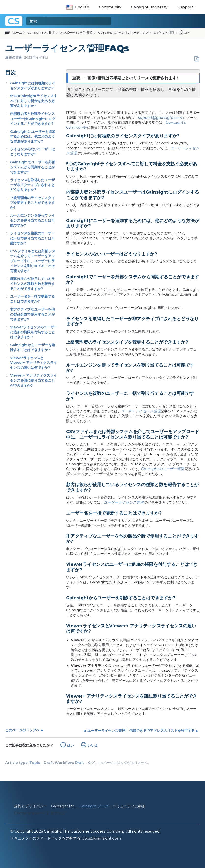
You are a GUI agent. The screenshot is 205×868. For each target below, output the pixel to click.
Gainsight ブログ (94, 806)
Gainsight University (149, 7)
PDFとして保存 (197, 59)
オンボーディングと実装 (76, 33)
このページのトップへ (22, 730)
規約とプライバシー (31, 806)
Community (110, 7)
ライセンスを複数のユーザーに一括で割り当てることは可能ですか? (32, 238)
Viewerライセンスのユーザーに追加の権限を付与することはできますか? (34, 332)
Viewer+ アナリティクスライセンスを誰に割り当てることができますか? (34, 380)
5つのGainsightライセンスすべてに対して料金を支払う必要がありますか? (34, 101)
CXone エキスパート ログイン (40, 813)
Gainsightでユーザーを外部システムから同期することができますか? (33, 167)
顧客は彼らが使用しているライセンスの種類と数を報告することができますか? (32, 284)
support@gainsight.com (160, 118)
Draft (79, 763)
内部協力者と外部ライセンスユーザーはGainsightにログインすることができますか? (33, 119)
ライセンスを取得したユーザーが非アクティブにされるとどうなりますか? (32, 185)
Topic (35, 763)
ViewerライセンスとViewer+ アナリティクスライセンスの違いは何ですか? (34, 363)
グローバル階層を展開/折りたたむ (10, 33)
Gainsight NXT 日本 (41, 33)
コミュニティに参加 (129, 806)
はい (70, 745)
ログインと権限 (164, 33)
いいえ (93, 745)
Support (185, 7)
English (78, 7)
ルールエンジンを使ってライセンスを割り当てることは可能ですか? (32, 220)
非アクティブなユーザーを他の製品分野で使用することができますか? (32, 314)
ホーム (17, 33)
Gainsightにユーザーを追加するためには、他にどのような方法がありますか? (33, 136)
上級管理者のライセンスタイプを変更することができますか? (32, 203)
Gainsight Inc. (63, 806)
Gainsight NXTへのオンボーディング (123, 33)
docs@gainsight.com (101, 838)
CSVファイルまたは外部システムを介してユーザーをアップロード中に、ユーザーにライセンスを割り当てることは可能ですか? (33, 261)
